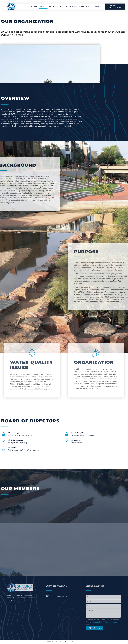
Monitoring (56, 6)
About (43, 6)
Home (34, 6)
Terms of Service (112, 622)
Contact (96, 6)
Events (84, 7)
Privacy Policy (97, 622)
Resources (71, 6)
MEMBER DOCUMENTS (116, 6)
